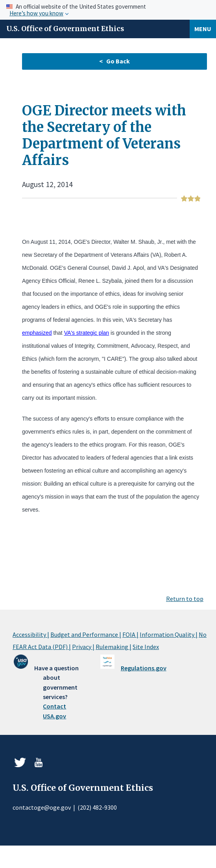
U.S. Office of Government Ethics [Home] (65, 29)
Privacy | (83, 647)
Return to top (185, 599)
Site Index (146, 647)
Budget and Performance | (86, 634)
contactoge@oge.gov (42, 807)
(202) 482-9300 (97, 807)
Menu (203, 29)
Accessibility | (31, 634)
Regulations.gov (144, 668)
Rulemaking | (114, 647)
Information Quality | (169, 634)
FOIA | (130, 634)
